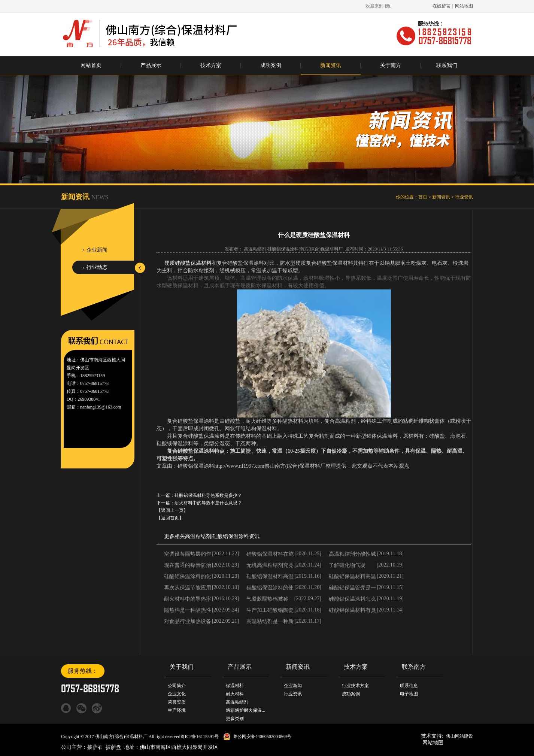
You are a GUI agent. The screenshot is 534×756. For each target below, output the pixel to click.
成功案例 (271, 65)
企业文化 (177, 694)
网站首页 (91, 65)
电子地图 (409, 694)
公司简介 (177, 686)
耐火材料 (235, 694)
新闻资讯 (331, 65)
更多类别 (235, 719)
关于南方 (391, 65)
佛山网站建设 (459, 736)
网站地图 (464, 6)
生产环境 (177, 710)
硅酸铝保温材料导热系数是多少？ (208, 495)
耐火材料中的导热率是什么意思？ (208, 503)
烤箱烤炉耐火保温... (245, 710)
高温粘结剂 (198, 536)
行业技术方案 (355, 686)
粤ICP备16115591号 (199, 737)
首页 (423, 197)
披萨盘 (113, 747)
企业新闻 (97, 250)
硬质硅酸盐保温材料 (188, 263)
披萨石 (95, 747)
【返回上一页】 (172, 510)
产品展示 (151, 65)
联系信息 (409, 686)
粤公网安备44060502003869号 (262, 737)
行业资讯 (464, 197)
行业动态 (97, 267)
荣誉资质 (177, 702)
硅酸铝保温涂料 (231, 536)
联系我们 (447, 65)
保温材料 (235, 686)
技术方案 (211, 65)
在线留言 (442, 6)
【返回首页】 (170, 518)
